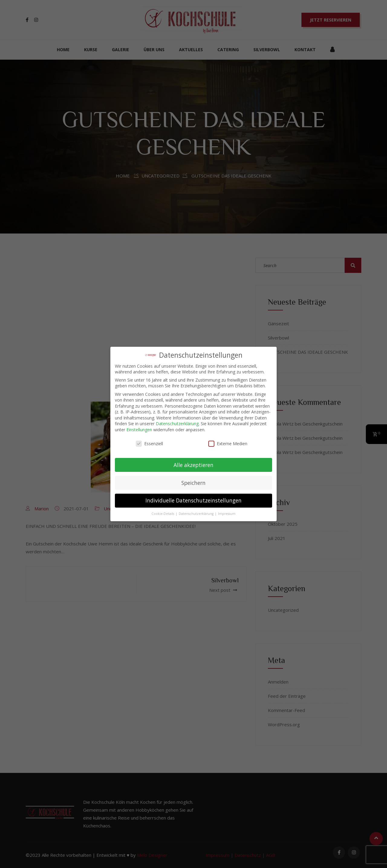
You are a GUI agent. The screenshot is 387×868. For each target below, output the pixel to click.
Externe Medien (228, 444)
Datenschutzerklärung (177, 424)
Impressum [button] (227, 514)
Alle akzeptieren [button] (193, 465)
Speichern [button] (193, 482)
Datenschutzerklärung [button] (197, 514)
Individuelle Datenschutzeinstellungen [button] (193, 500)
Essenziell (149, 444)
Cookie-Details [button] (163, 514)
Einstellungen (139, 430)
